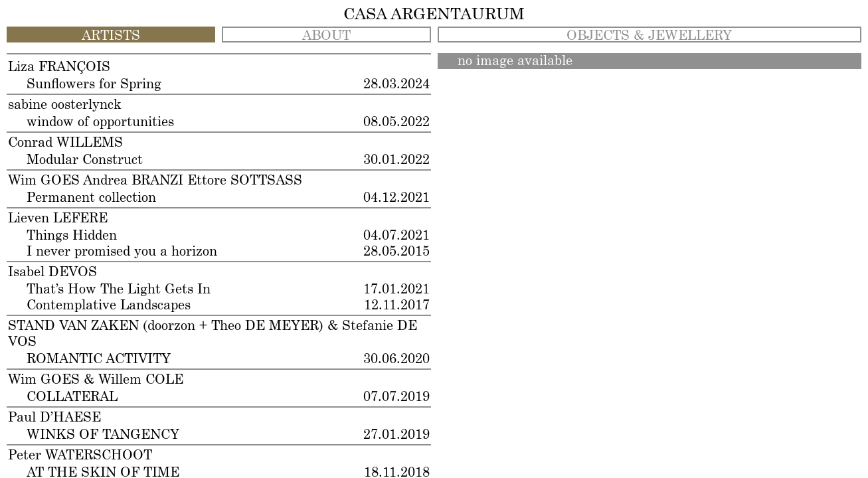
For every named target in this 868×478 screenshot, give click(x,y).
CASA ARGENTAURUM (434, 15)
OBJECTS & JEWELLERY (649, 36)
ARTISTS (111, 36)
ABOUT (326, 36)
